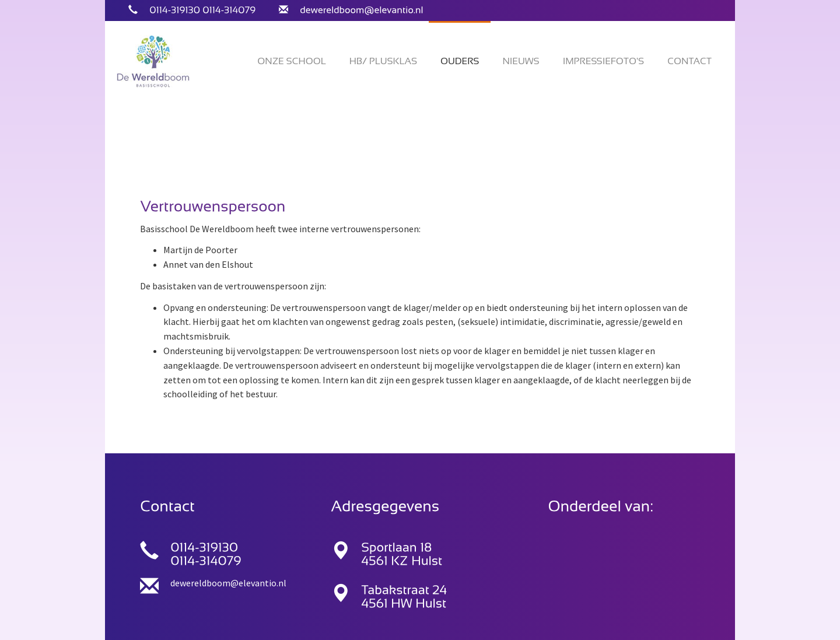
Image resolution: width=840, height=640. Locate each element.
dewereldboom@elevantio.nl (228, 583)
